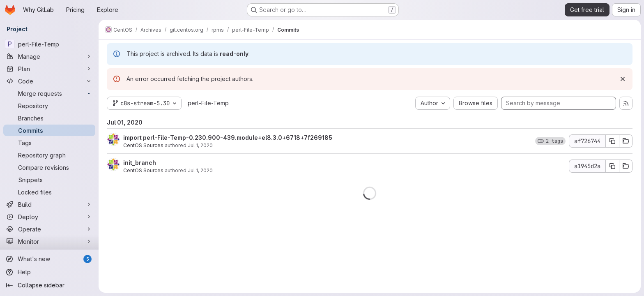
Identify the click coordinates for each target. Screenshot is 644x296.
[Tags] (49, 143)
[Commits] (49, 130)
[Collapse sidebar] (49, 285)
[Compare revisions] (49, 167)
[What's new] (49, 259)
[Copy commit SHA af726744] (612, 141)
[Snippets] (49, 180)
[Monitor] (49, 241)
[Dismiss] (623, 79)
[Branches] (49, 118)
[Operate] (49, 229)
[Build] (49, 204)
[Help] (49, 272)
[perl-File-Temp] (49, 44)
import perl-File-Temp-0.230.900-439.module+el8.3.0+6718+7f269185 (228, 138)
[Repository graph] (49, 155)
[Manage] (49, 56)
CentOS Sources (143, 145)
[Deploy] (49, 217)
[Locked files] (49, 192)
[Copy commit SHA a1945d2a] (612, 166)
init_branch (140, 163)
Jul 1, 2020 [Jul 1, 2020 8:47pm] (200, 145)
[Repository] (49, 106)
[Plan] (49, 69)
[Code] (49, 81)
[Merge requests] (49, 93)
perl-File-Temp (208, 103)
